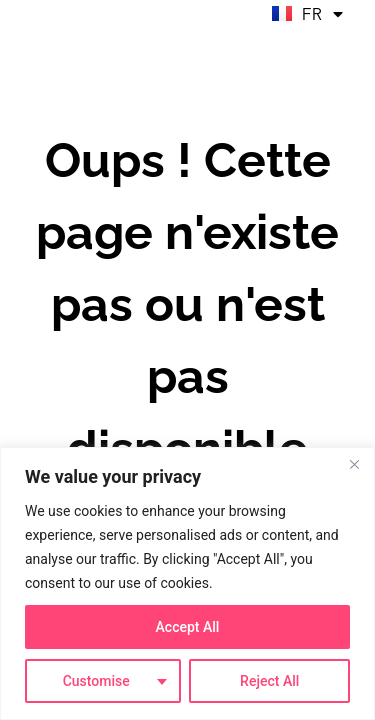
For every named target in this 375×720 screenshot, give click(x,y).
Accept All (188, 627)
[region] (187, 583)
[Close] (354, 464)
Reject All (269, 681)
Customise (96, 681)
